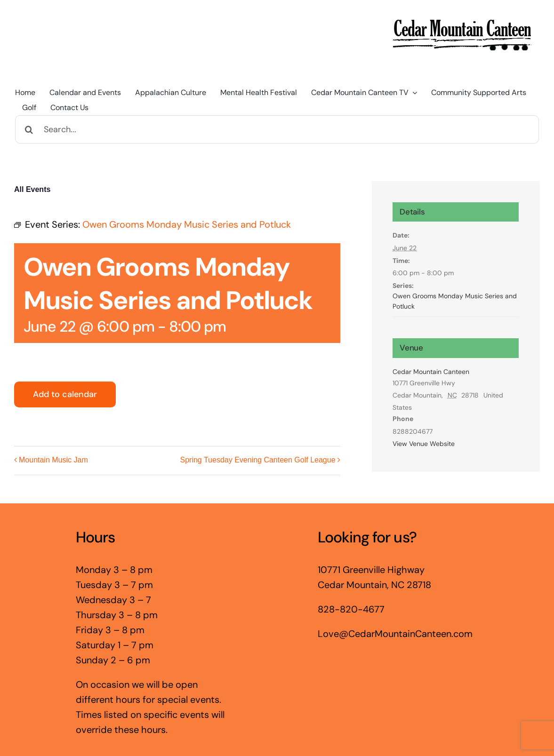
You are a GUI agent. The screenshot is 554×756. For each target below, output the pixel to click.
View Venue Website (424, 444)
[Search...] (277, 129)
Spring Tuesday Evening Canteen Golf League (258, 460)
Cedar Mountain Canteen (431, 372)
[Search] (29, 129)
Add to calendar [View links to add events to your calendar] (65, 394)
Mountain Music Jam (53, 460)
